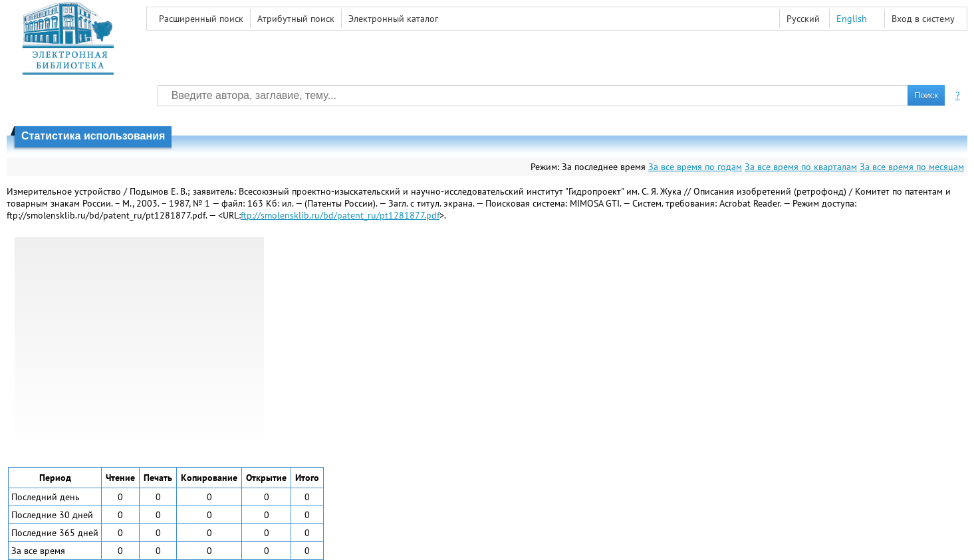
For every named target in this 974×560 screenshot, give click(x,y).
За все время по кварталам (801, 167)
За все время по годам (695, 167)
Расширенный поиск (201, 19)
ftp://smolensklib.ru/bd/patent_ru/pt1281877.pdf (340, 215)
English (852, 19)
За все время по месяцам (912, 167)
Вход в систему (923, 19)
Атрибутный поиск (296, 19)
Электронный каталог (393, 19)
